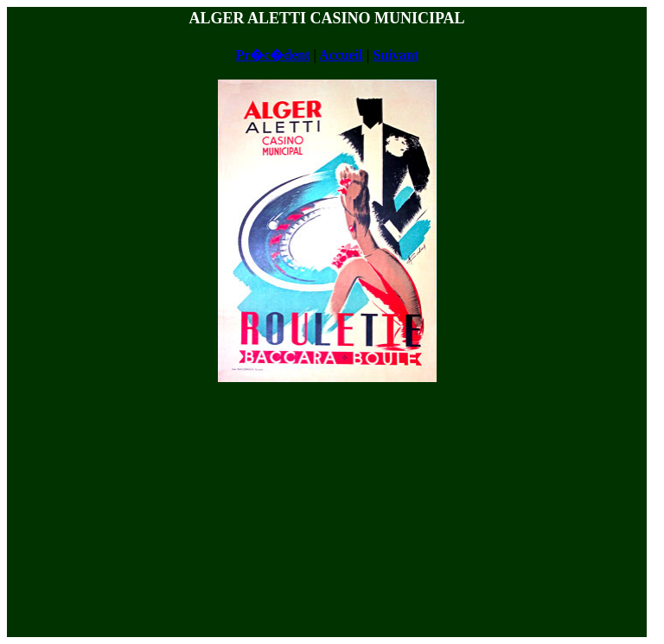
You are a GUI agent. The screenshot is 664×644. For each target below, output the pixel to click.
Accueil (341, 55)
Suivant (395, 55)
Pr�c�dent (272, 55)
